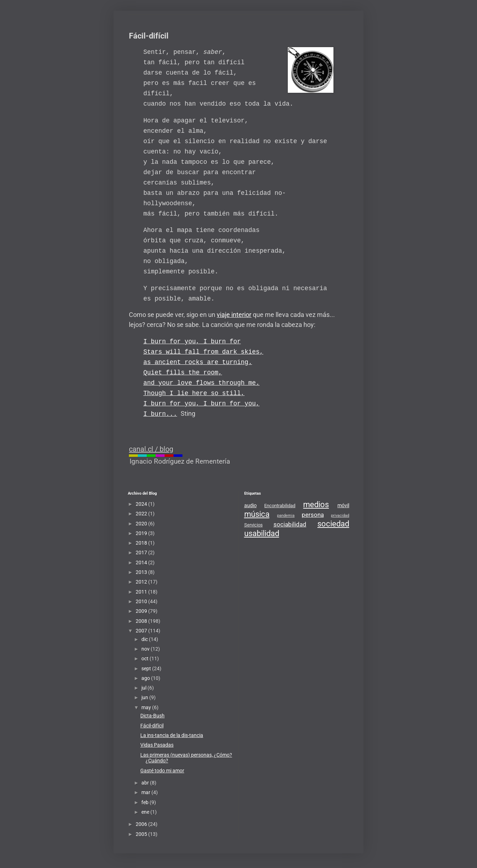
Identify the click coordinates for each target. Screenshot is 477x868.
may (147, 707)
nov (146, 649)
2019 (142, 533)
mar (146, 792)
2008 (142, 621)
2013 (142, 572)
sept (147, 668)
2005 (142, 834)
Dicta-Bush (152, 716)
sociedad (333, 524)
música (257, 514)
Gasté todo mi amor (162, 771)
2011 (142, 592)
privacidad (340, 516)
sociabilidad (290, 524)
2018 (142, 543)
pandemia (286, 516)
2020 (142, 524)
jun (145, 697)
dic (145, 639)
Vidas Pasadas (157, 745)
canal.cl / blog (151, 449)
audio (250, 505)
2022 (142, 514)
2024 (142, 504)
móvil (343, 505)
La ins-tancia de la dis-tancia (172, 735)
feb (145, 802)
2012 (142, 582)
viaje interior (234, 315)
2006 (142, 824)
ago (146, 678)
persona (313, 515)
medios (316, 504)
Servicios (253, 525)
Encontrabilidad (280, 506)
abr (146, 783)
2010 (142, 601)
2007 (142, 631)
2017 (142, 552)
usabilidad (262, 533)
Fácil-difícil (152, 726)
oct (145, 658)
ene (146, 812)
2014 (142, 562)
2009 (142, 611)
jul (144, 688)
